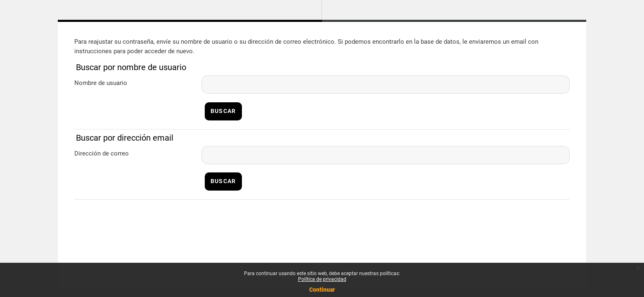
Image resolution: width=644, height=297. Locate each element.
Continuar (322, 290)
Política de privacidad (322, 279)
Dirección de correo (102, 153)
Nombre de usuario (101, 83)
